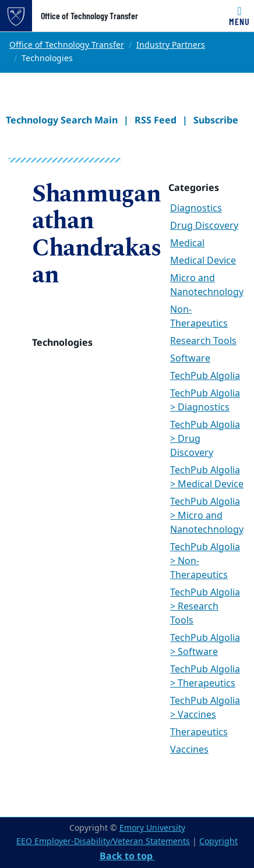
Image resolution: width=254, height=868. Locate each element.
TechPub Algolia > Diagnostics (205, 401)
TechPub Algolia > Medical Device (207, 477)
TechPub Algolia (205, 376)
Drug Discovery (204, 226)
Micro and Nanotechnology (207, 285)
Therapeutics (199, 732)
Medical (187, 243)
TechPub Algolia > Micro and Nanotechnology (207, 516)
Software (190, 359)
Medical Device (203, 261)
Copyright (218, 842)
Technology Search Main (62, 120)
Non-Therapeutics (199, 317)
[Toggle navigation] (239, 16)
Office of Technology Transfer (89, 16)
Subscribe (216, 120)
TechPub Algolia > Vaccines (205, 708)
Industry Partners (171, 45)
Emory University (152, 828)
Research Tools (203, 341)
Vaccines (189, 750)
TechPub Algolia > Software (205, 645)
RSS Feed (156, 120)
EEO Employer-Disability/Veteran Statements (103, 842)
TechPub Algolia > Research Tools (205, 607)
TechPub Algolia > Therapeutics (205, 676)
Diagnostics (196, 208)
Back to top (127, 856)
